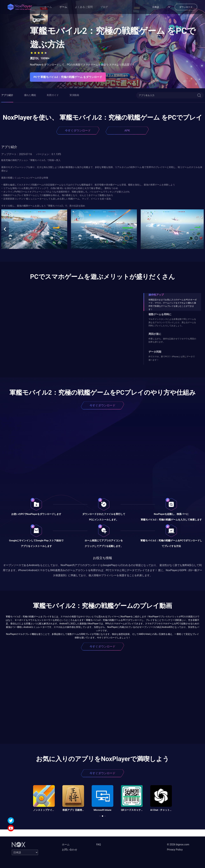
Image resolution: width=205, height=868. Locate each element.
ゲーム (63, 7)
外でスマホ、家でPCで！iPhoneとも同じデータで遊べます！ (172, 358)
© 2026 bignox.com (178, 844)
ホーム (48, 7)
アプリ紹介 (7, 95)
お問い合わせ (70, 850)
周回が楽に (155, 334)
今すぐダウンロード (78, 130)
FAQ (99, 844)
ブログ (104, 7)
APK (127, 130)
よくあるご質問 (84, 7)
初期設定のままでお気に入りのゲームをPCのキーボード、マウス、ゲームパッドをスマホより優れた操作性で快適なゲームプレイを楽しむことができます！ (173, 305)
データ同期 (155, 352)
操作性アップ (156, 295)
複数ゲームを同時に (160, 314)
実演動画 (74, 95)
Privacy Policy (175, 850)
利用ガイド (53, 95)
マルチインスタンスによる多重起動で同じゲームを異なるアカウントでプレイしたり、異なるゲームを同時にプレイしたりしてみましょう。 (172, 322)
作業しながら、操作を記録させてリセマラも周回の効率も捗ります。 (172, 340)
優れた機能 (30, 95)
